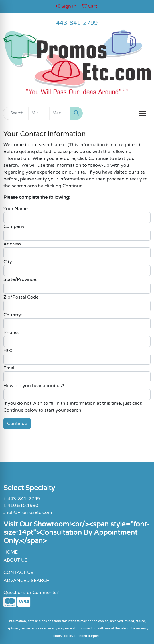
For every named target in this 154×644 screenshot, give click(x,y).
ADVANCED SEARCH (27, 581)
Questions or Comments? (31, 593)
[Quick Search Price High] (60, 113)
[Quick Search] (16, 113)
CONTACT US (18, 573)
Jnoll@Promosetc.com (28, 512)
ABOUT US (15, 560)
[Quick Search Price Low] (39, 113)
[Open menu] (143, 113)
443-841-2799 (77, 23)
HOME (11, 552)
